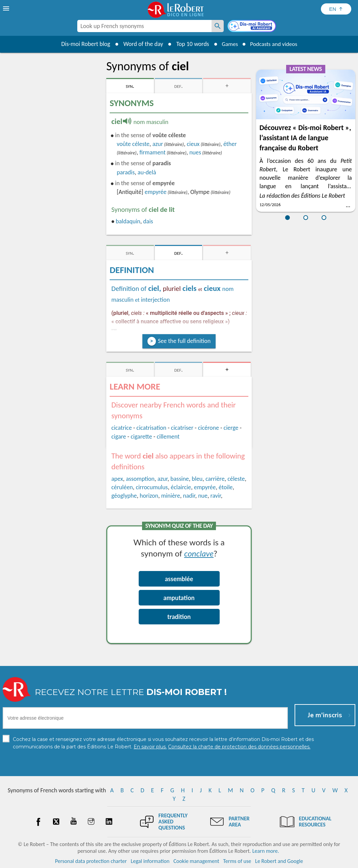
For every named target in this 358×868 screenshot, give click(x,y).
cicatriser (182, 428)
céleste (236, 479)
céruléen (122, 487)
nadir (189, 496)
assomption (140, 479)
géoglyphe (124, 496)
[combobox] (144, 26)
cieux (193, 144)
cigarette (141, 437)
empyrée (156, 192)
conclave (199, 553)
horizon (149, 496)
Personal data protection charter (91, 861)
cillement (168, 437)
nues (195, 152)
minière (171, 496)
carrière (215, 479)
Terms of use (237, 861)
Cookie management (196, 861)
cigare (119, 437)
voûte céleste (133, 144)
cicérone (209, 428)
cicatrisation (151, 428)
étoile (226, 487)
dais (148, 221)
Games (228, 44)
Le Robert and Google (279, 861)
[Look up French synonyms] (218, 26)
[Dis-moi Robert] (252, 27)
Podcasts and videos (274, 44)
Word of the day (141, 44)
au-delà (147, 172)
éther (230, 144)
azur (158, 144)
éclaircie (181, 487)
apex (117, 479)
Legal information (150, 861)
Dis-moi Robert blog (83, 44)
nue (203, 496)
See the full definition (184, 341)
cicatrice (122, 428)
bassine (180, 479)
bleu (197, 479)
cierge (231, 428)
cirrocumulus (152, 487)
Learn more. (266, 851)
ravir (216, 496)
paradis (126, 172)
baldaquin (128, 221)
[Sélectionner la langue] (336, 9)
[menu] (7, 8)
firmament (152, 152)
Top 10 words (190, 44)
